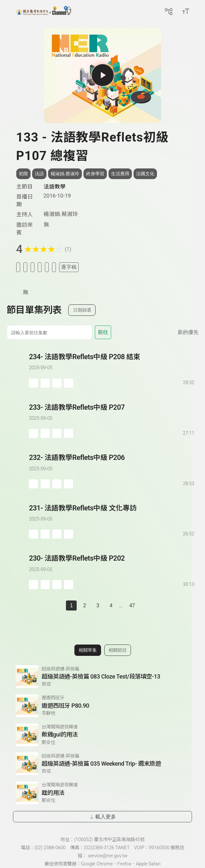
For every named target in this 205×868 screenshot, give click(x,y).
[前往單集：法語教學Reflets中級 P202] (112, 565)
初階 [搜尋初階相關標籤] (23, 174)
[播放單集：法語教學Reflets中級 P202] (18, 571)
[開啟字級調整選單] (186, 11)
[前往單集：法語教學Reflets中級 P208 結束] (112, 364)
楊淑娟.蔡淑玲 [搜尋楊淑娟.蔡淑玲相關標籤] (65, 174)
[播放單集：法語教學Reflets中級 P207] (18, 420)
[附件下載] (54, 267)
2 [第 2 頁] (85, 605)
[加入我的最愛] (25, 267)
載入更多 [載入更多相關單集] (102, 817)
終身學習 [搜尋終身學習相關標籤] (95, 174)
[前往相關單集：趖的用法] (102, 793)
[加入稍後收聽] (18, 267)
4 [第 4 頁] (111, 605)
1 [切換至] (71, 605)
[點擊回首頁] (44, 11)
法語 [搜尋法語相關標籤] (39, 174)
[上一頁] (59, 606)
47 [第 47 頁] (132, 605)
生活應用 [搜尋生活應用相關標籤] (120, 174)
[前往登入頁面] (199, 11)
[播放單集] (102, 75)
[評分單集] (47, 267)
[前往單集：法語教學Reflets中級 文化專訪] (112, 515)
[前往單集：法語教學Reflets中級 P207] (112, 414)
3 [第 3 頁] (98, 605)
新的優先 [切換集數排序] (188, 332)
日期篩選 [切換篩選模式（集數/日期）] (82, 310)
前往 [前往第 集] (103, 332)
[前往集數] (49, 332)
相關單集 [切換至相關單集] (88, 650)
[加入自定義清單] (32, 267)
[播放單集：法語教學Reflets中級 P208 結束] (18, 370)
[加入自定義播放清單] (45, 383)
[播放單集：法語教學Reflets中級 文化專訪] (18, 521)
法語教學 (55, 187)
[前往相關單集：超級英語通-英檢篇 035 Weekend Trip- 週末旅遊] (102, 764)
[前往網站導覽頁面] (169, 11)
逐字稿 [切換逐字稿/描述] (69, 267)
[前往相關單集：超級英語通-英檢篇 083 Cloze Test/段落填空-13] (102, 677)
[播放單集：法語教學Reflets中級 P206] (18, 470)
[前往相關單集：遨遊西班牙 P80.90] (102, 706)
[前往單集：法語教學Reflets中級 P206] (112, 464)
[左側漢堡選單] (9, 11)
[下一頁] (146, 606)
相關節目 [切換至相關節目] (118, 650)
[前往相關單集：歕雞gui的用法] (102, 735)
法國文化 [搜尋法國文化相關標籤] (145, 174)
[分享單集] (40, 267)
